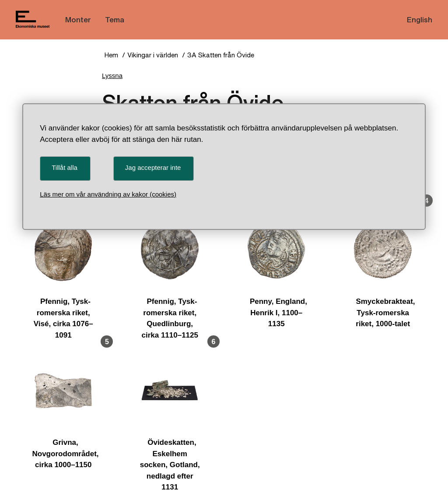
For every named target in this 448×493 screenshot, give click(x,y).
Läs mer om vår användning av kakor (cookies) (108, 194)
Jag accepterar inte (153, 167)
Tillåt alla (65, 167)
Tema (115, 19)
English (420, 19)
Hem (111, 55)
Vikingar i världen (153, 55)
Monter (78, 19)
